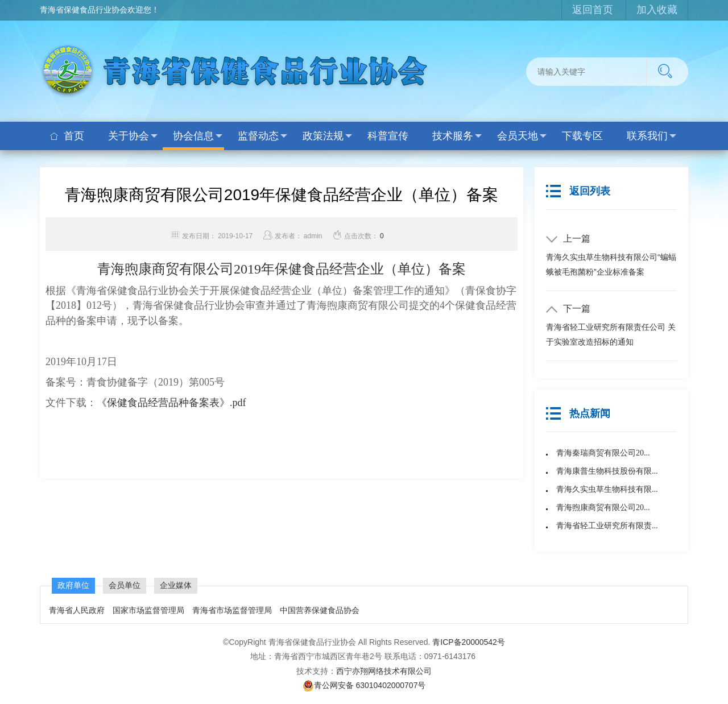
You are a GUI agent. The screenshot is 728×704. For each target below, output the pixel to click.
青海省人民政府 (77, 610)
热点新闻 (578, 413)
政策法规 (327, 136)
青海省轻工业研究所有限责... (607, 526)
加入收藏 (657, 10)
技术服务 (457, 136)
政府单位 (73, 585)
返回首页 (593, 10)
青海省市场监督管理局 (233, 610)
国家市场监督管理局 (148, 610)
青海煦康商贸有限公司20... (603, 508)
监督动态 (262, 136)
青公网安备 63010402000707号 (364, 685)
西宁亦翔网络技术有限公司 (384, 671)
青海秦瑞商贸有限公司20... (603, 453)
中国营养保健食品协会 (320, 610)
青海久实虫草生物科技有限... (607, 489)
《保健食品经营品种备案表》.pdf (171, 403)
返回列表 (578, 191)
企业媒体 (176, 585)
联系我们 (652, 136)
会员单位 (125, 585)
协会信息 (198, 136)
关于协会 (133, 136)
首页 (67, 136)
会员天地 (522, 136)
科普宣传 (388, 136)
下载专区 (582, 136)
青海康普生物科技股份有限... (607, 471)
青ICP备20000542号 (469, 642)
